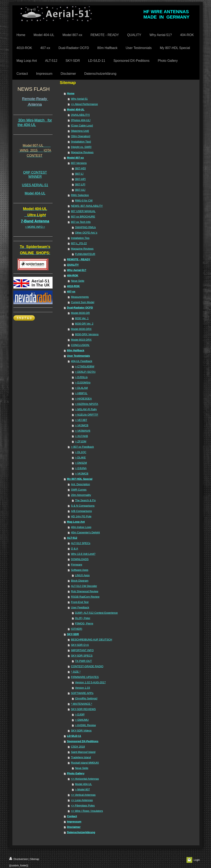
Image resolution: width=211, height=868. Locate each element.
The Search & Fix (85, 500)
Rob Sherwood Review (85, 591)
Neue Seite (78, 281)
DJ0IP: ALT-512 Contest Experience (96, 613)
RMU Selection (80, 195)
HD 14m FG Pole (81, 516)
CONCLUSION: (80, 345)
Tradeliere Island (81, 757)
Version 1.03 (82, 688)
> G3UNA (81, 468)
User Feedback (80, 607)
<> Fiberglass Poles (83, 805)
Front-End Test (80, 602)
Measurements (80, 297)
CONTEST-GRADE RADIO (87, 666)
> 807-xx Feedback (83, 447)
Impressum (74, 822)
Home (71, 93)
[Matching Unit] (80, 131)
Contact (72, 816)
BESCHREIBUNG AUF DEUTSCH (92, 640)
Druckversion (19, 859)
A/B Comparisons (81, 511)
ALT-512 (72, 538)
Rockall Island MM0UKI (85, 763)
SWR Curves (79, 490)
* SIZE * (76, 672)
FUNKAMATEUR (85, 254)
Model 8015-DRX (81, 340)
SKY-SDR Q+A (80, 645)
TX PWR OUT (83, 661)
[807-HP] (80, 179)
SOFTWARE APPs (82, 693)
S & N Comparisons (83, 506)
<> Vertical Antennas (83, 795)
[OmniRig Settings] (86, 698)
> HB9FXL (81, 393)
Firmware (77, 565)
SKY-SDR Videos (81, 731)
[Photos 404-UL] (81, 120)
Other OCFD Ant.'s (86, 233)
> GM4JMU (82, 720)
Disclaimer (74, 827)
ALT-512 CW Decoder (84, 586)
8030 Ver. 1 (82, 318)
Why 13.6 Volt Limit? (83, 554)
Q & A (75, 548)
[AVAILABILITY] (80, 115)
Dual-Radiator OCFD (80, 308)
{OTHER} (77, 629)
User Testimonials (78, 356)
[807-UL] (80, 190)
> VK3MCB (82, 425)
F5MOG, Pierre (84, 623)
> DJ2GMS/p (83, 383)
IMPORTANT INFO (82, 650)
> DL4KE (80, 457)
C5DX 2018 (78, 747)
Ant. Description (81, 484)
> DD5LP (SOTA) (85, 372)
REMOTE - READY (79, 259)
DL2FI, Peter (83, 618)
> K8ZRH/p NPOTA (87, 404)
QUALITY (73, 265)
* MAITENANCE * (82, 704)
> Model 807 (82, 789)
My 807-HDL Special (80, 479)
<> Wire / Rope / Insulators (87, 811)
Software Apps (80, 570)
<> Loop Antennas (82, 800)
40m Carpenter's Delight (86, 532)
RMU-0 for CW (84, 200)
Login (197, 860)
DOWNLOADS (80, 559)
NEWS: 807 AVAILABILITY (87, 206)
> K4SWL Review (85, 725)
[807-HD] (80, 168)
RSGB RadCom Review (85, 597)
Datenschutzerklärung (81, 832)
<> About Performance (84, 104)
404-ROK (73, 275)
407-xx (71, 291)
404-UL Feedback (82, 361)
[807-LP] (80, 184)
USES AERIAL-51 (35, 185)
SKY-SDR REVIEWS (83, 709)
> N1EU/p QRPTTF (87, 415)
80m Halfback (76, 350)
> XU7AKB (81, 436)
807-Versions (79, 163)
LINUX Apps (82, 575)
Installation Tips (80, 238)
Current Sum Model (83, 302)
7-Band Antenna (35, 221)
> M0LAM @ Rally (86, 409)
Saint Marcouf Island (83, 752)
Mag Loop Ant (76, 522)
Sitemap (35, 859)
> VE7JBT (81, 420)
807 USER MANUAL (83, 211)
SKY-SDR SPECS (82, 656)
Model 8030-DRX (81, 329)
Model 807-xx (75, 158)
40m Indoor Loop (81, 527)
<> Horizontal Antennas (85, 779)
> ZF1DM (81, 441)
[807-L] (79, 174)
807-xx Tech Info (81, 222)
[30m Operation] (81, 136)
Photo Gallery (76, 773)
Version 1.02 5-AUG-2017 (90, 682)
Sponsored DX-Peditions (83, 741)
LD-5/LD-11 (74, 736)
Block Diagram (80, 581)
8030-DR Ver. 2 (84, 324)
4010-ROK (73, 286)
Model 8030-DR (80, 313)
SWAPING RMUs (85, 227)
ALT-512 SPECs (81, 543)
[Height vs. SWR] (81, 147)
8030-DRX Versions (87, 334)
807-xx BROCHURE (83, 217)
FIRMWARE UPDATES (85, 677)
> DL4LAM (81, 388)
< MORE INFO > (35, 227)
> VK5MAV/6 (83, 431)
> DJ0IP (80, 714)
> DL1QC (81, 452)
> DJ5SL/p (81, 377)
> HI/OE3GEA (83, 399)
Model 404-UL (35, 193)
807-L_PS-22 (79, 243)
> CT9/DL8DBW (85, 366)
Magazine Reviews (82, 152)
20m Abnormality (81, 495)
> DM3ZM (81, 463)
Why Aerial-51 (79, 99)
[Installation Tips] (81, 142)
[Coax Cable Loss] (82, 126)
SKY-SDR (73, 634)
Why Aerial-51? (77, 270)
